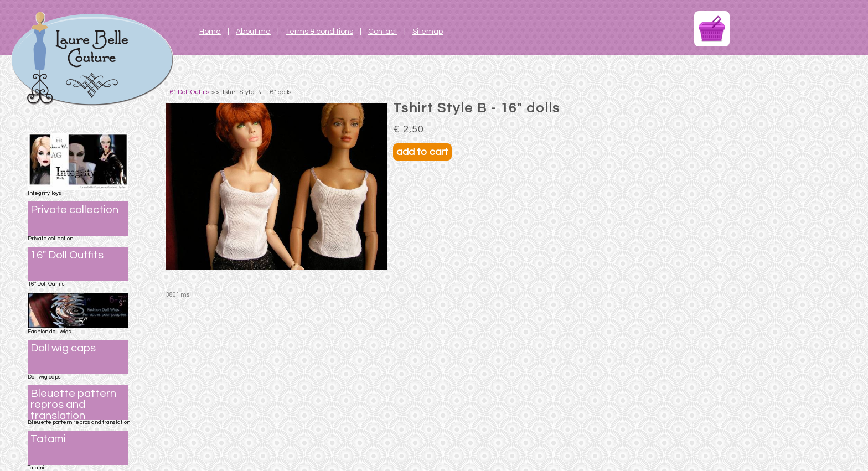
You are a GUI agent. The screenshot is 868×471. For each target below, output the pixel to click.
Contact (383, 32)
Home (210, 32)
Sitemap (428, 32)
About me (253, 32)
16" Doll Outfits (188, 92)
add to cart (422, 152)
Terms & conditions (319, 32)
